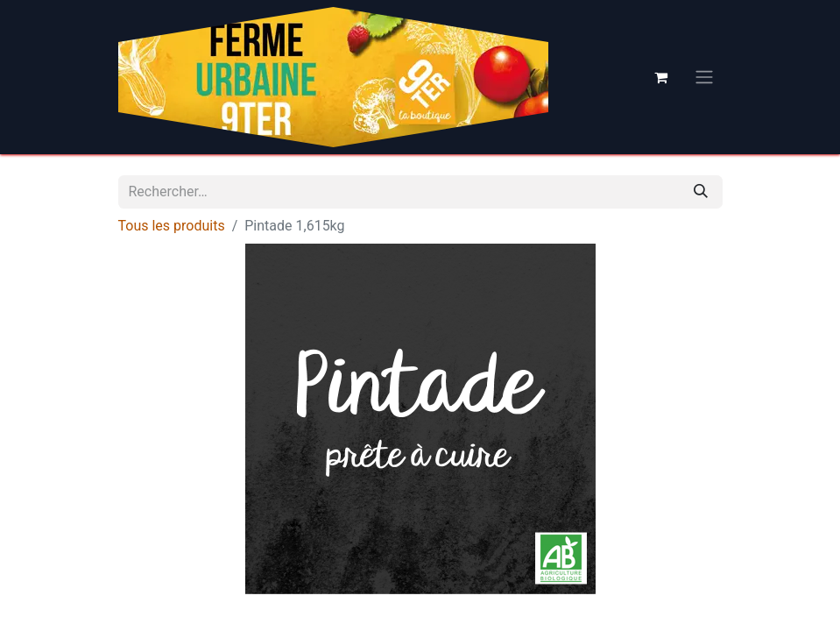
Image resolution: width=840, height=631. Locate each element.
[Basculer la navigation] (704, 78)
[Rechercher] (701, 192)
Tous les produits (172, 226)
